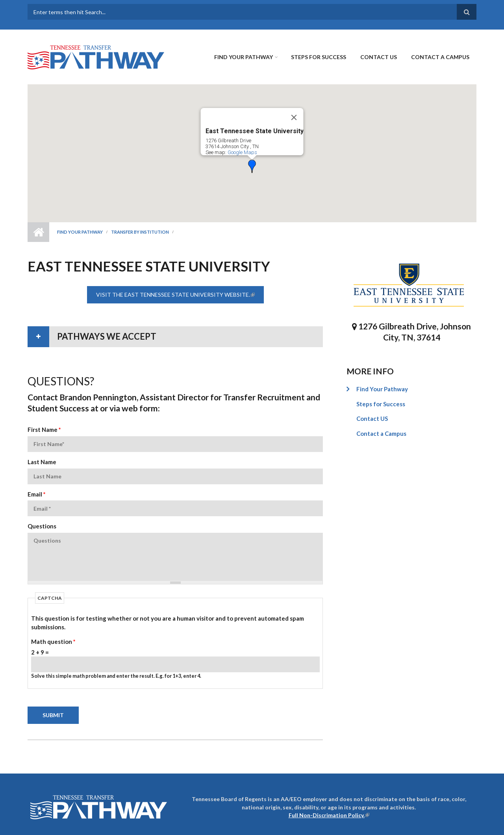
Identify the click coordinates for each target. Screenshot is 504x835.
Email (37, 494)
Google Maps (242, 152)
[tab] (175, 337)
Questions (42, 526)
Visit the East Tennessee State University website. (180, 295)
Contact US (379, 57)
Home (38, 232)
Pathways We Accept (107, 336)
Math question (53, 642)
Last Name (42, 462)
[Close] (294, 117)
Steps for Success (319, 57)
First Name (44, 430)
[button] (252, 166)
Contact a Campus (440, 57)
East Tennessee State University (255, 131)
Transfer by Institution (140, 232)
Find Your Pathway (244, 57)
